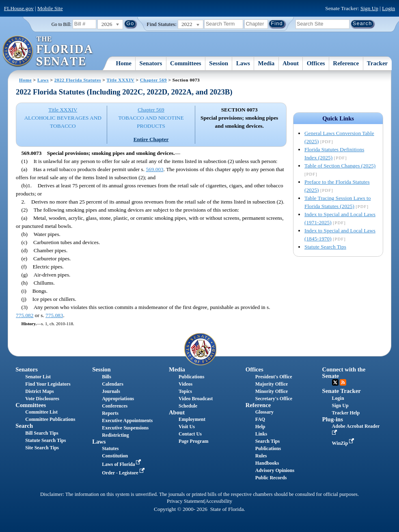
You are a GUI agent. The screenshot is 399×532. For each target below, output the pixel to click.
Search (24, 426)
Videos (185, 384)
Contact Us (190, 434)
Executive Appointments (127, 420)
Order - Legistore (124, 473)
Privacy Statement (185, 501)
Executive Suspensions (125, 428)
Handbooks (267, 463)
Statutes (110, 448)
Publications (191, 377)
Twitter (335, 382)
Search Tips (267, 441)
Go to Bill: (61, 24)
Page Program (193, 441)
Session (219, 63)
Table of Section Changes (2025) (340, 166)
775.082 (25, 315)
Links (261, 434)
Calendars (113, 384)
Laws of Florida (122, 464)
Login (388, 8)
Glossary (264, 412)
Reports (110, 413)
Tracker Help (346, 413)
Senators (151, 63)
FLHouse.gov (19, 8)
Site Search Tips (42, 448)
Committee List (41, 412)
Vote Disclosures (42, 399)
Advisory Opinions (275, 470)
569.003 (154, 169)
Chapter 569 (153, 80)
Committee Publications (50, 419)
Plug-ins (333, 419)
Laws (243, 63)
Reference (346, 63)
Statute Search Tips (325, 247)
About (291, 63)
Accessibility (219, 501)
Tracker (377, 63)
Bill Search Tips (42, 433)
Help (260, 427)
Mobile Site (50, 8)
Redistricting (115, 435)
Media (266, 63)
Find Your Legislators (48, 384)
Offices (316, 63)
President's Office (274, 377)
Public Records (271, 478)
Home (124, 63)
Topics (185, 391)
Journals (111, 391)
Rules (261, 456)
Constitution (115, 456)
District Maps (39, 391)
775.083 (54, 315)
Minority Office (272, 391)
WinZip (344, 443)
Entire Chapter (151, 139)
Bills (107, 377)
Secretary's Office (274, 399)
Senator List (38, 377)
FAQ (260, 419)
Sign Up (369, 8)
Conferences (115, 406)
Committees (186, 63)
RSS (343, 382)
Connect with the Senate (344, 372)
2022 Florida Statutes (78, 80)
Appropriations (118, 399)
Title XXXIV (121, 80)
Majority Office (272, 384)
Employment (192, 419)
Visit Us (187, 427)
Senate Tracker (342, 391)
